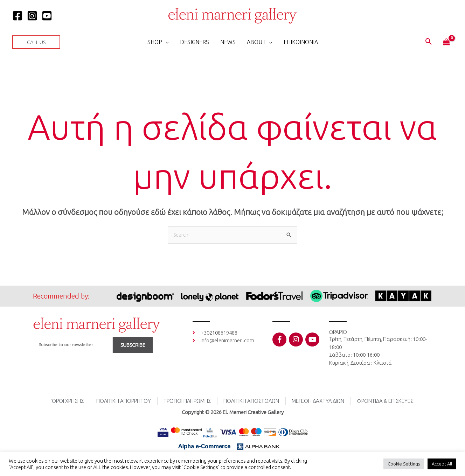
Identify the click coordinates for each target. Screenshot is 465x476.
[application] (165, 42)
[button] (36, 42)
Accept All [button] (442, 464)
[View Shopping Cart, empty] (446, 42)
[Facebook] (18, 16)
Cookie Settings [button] (404, 464)
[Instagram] (32, 16)
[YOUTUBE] (47, 16)
